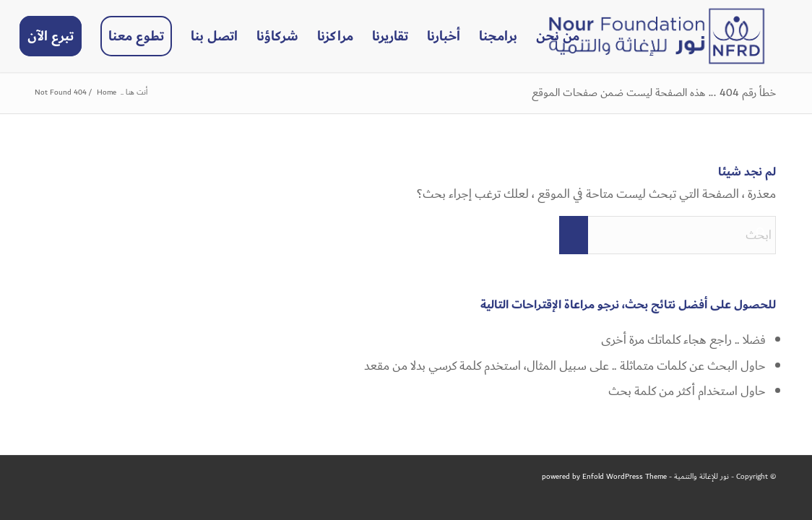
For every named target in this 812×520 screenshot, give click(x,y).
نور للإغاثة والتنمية (701, 477)
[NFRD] (657, 36)
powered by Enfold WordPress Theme (604, 477)
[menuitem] (558, 36)
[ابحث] (668, 235)
